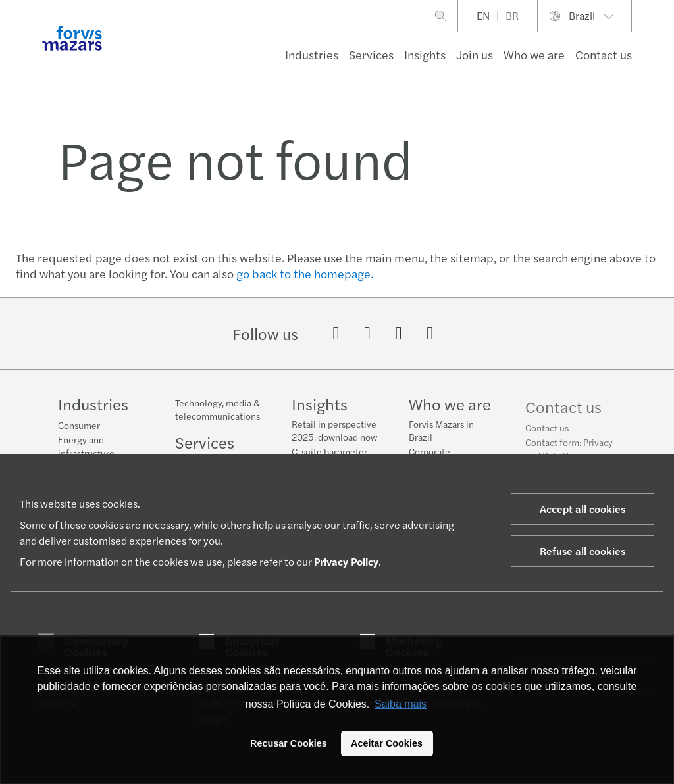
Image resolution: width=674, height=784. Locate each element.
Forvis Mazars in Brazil (441, 433)
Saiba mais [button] (401, 704)
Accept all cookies (583, 509)
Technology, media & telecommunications (218, 409)
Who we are (534, 54)
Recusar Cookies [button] (289, 743)
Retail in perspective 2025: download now (334, 430)
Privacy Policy (346, 561)
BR (512, 15)
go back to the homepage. (305, 273)
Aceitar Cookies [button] (387, 743)
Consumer (79, 425)
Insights (425, 54)
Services (371, 54)
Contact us (547, 437)
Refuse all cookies (583, 551)
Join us (475, 54)
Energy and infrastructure (86, 446)
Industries (312, 54)
